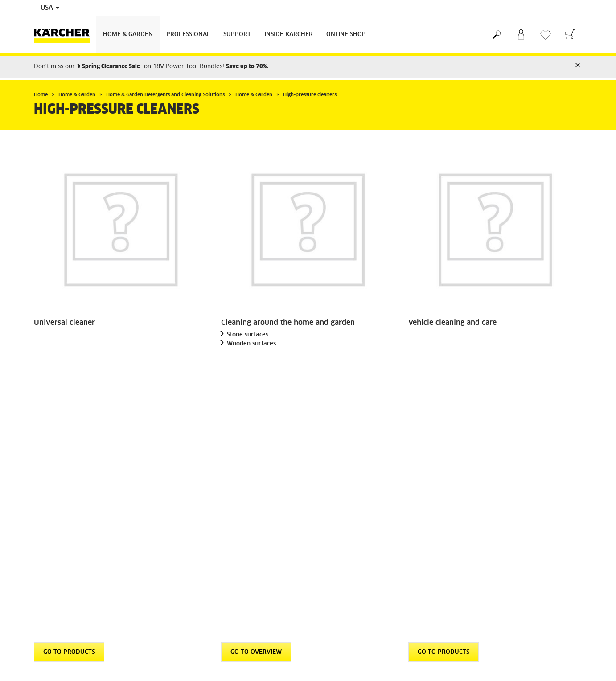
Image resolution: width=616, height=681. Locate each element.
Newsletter (48, 589)
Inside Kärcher (289, 35)
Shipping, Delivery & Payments (356, 428)
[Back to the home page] (65, 35)
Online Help (374, 608)
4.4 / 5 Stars (472, 557)
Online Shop (346, 35)
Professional (188, 35)
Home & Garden (128, 35)
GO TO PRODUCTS (69, 367)
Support (237, 35)
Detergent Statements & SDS (72, 599)
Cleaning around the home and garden (288, 323)
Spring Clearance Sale (111, 67)
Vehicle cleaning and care (452, 323)
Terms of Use (191, 535)
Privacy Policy (194, 546)
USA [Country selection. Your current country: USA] (50, 8)
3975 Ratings (473, 568)
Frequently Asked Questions (71, 557)
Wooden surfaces (251, 344)
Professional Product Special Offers (81, 610)
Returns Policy (334, 439)
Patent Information (199, 578)
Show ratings (472, 578)
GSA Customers (54, 546)
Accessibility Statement (206, 557)
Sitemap (185, 599)
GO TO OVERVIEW (256, 367)
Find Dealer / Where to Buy (70, 535)
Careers (44, 567)
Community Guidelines (204, 567)
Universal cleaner (64, 323)
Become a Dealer (56, 578)
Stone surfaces (248, 335)
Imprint (184, 589)
